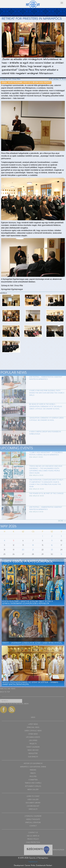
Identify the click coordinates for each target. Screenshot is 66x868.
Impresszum (33, 862)
